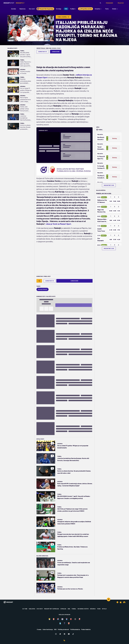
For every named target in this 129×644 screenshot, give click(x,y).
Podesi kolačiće (86, 629)
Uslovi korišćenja (48, 629)
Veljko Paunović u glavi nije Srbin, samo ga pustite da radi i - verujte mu (26, 64)
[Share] (39, 281)
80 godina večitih (83, 609)
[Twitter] (60, 634)
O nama (39, 629)
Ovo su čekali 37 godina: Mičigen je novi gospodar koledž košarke (26, 90)
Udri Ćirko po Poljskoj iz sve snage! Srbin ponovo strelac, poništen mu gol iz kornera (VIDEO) (72, 510)
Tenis (99, 609)
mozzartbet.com (109, 185)
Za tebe (25, 609)
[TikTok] (73, 634)
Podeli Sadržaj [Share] (63, 17)
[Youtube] (69, 634)
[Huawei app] (124, 602)
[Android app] (117, 602)
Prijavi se (121, 3)
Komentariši (56, 52)
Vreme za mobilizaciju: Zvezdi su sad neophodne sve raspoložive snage (74, 564)
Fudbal (22, 51)
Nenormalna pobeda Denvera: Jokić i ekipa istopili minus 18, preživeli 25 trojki (26, 100)
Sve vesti (40, 609)
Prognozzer (109, 3)
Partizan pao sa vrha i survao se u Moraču (70, 589)
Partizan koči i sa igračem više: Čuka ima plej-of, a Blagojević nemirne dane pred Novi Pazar (73, 576)
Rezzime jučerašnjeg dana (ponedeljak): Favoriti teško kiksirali (26, 81)
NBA (69, 609)
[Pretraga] (100, 3)
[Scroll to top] (109, 599)
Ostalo (104, 609)
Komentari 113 (43, 52)
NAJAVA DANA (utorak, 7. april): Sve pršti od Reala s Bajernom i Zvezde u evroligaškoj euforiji (26, 55)
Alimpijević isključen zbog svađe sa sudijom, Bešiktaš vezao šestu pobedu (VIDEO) (74, 523)
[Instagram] (56, 634)
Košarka (23, 70)
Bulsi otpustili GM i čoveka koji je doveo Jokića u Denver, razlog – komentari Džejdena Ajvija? (75, 485)
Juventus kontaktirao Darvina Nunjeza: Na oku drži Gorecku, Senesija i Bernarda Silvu (26, 118)
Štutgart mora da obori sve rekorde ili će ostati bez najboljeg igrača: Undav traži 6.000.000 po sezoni (73, 535)
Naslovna (32, 609)
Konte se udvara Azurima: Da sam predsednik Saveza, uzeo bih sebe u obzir (25, 127)
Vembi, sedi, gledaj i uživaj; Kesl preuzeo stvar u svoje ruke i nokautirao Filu (26, 109)
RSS (55, 629)
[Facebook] (64, 634)
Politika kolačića (75, 629)
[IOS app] (121, 602)
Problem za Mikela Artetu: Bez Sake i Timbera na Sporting (72, 548)
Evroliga (63, 609)
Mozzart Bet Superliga (52, 609)
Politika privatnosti (63, 629)
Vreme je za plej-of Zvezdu (25, 72)
